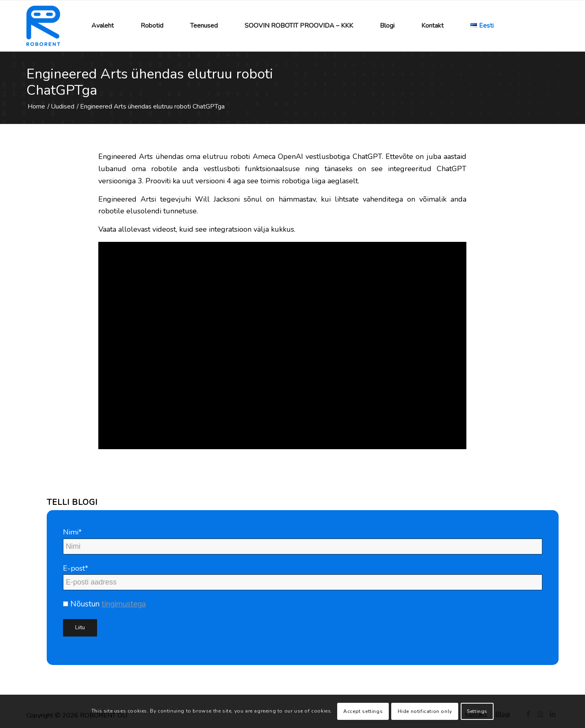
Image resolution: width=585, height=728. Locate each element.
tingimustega (124, 604)
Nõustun (104, 604)
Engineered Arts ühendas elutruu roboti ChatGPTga (150, 82)
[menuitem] (103, 26)
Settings (477, 711)
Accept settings (363, 711)
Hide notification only (425, 711)
